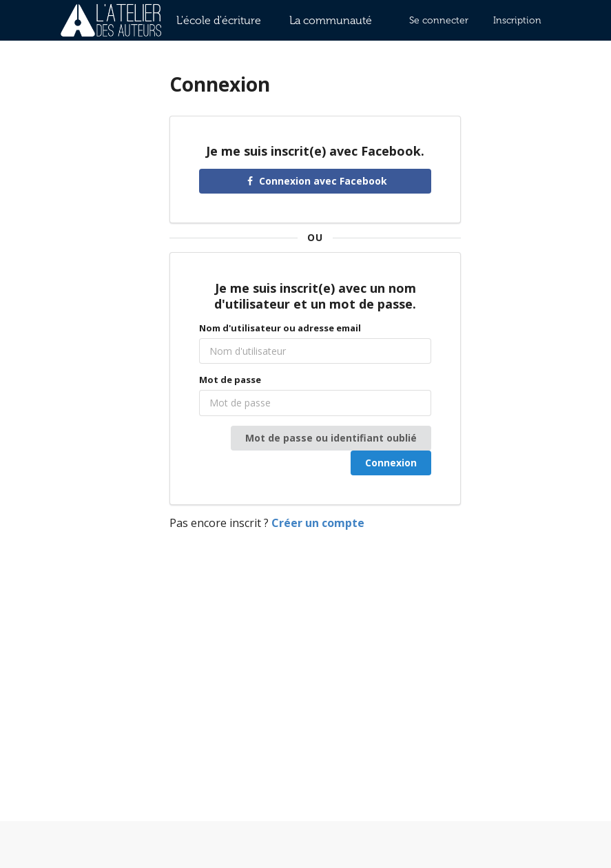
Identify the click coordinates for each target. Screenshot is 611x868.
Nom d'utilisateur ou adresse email (280, 328)
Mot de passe (230, 380)
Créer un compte (318, 523)
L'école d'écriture (219, 20)
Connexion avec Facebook (315, 181)
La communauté (331, 20)
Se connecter (439, 20)
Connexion (391, 463)
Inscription (517, 20)
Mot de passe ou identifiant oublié (331, 438)
